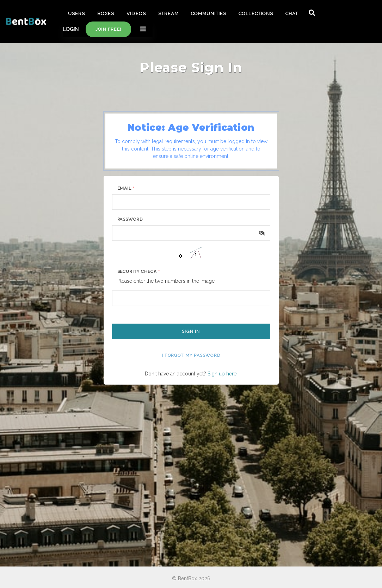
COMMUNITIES (209, 14)
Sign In (191, 331)
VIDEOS (136, 14)
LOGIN (71, 29)
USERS (76, 14)
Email (126, 188)
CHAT (292, 14)
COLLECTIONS (256, 14)
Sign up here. (223, 374)
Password (130, 219)
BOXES (106, 14)
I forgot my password (191, 355)
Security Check (139, 271)
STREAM (168, 14)
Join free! (108, 29)
